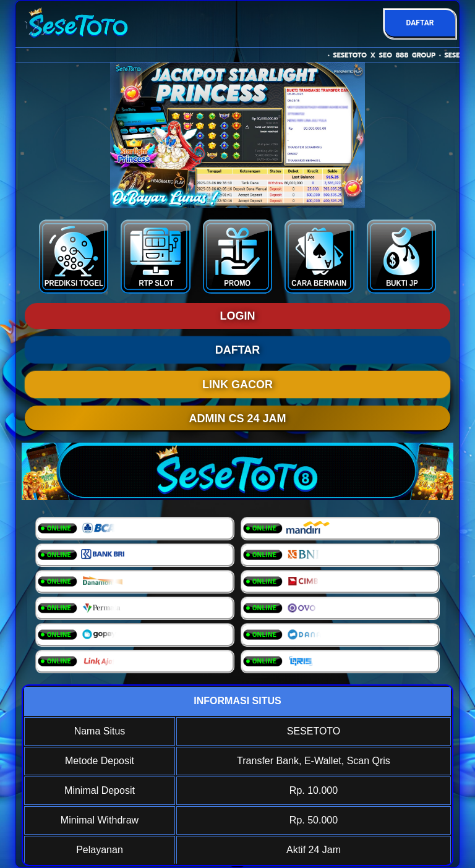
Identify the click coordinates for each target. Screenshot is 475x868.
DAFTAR (420, 23)
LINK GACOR (237, 385)
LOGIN (238, 316)
